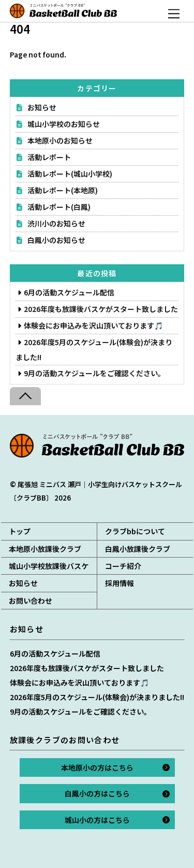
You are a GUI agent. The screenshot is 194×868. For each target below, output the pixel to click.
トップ (20, 531)
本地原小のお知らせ (60, 140)
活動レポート (49, 157)
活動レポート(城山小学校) (70, 174)
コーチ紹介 (123, 566)
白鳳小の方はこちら (97, 793)
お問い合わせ (31, 601)
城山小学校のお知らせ (64, 124)
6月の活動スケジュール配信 (69, 292)
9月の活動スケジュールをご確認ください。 (94, 373)
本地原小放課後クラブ (45, 549)
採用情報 (120, 583)
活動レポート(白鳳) (59, 207)
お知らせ (42, 107)
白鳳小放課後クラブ (138, 549)
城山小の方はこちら (97, 820)
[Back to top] (25, 396)
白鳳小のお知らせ (56, 240)
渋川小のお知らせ (56, 223)
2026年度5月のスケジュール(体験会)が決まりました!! (97, 697)
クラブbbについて (135, 531)
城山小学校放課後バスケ (49, 566)
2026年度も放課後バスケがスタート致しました (101, 309)
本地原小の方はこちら (97, 767)
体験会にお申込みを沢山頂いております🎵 (93, 325)
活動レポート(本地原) (63, 190)
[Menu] (174, 14)
